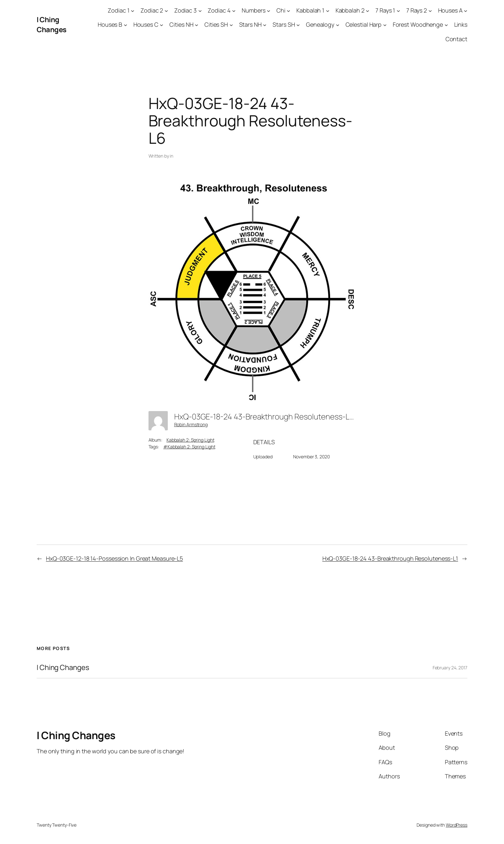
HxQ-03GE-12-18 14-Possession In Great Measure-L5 (114, 558)
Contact (456, 39)
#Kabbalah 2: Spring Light (189, 447)
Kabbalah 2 (350, 10)
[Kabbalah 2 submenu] (368, 10)
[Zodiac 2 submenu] (166, 10)
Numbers (253, 10)
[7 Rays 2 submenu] (430, 10)
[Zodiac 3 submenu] (200, 10)
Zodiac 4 (219, 10)
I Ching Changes (52, 25)
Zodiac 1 (118, 10)
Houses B (110, 24)
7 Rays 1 (385, 10)
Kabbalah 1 (310, 10)
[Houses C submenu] (162, 25)
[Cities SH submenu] (231, 25)
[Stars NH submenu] (265, 25)
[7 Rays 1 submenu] (398, 10)
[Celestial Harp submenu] (385, 25)
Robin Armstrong (191, 424)
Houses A (450, 10)
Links (461, 24)
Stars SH (284, 24)
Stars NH (250, 24)
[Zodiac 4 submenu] (234, 10)
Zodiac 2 (152, 10)
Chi (281, 10)
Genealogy (320, 24)
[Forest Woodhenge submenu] (446, 25)
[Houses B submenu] (126, 25)
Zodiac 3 (185, 10)
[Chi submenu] (288, 10)
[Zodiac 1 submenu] (133, 10)
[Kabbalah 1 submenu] (328, 10)
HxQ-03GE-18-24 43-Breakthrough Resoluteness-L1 (390, 558)
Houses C (146, 24)
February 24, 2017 (450, 668)
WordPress (457, 825)
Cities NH (181, 24)
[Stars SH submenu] (298, 25)
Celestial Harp (364, 24)
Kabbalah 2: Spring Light (190, 440)
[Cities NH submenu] (197, 25)
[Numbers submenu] (269, 10)
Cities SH (216, 24)
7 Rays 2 (417, 10)
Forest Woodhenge (418, 24)
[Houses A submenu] (466, 10)
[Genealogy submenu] (338, 25)
